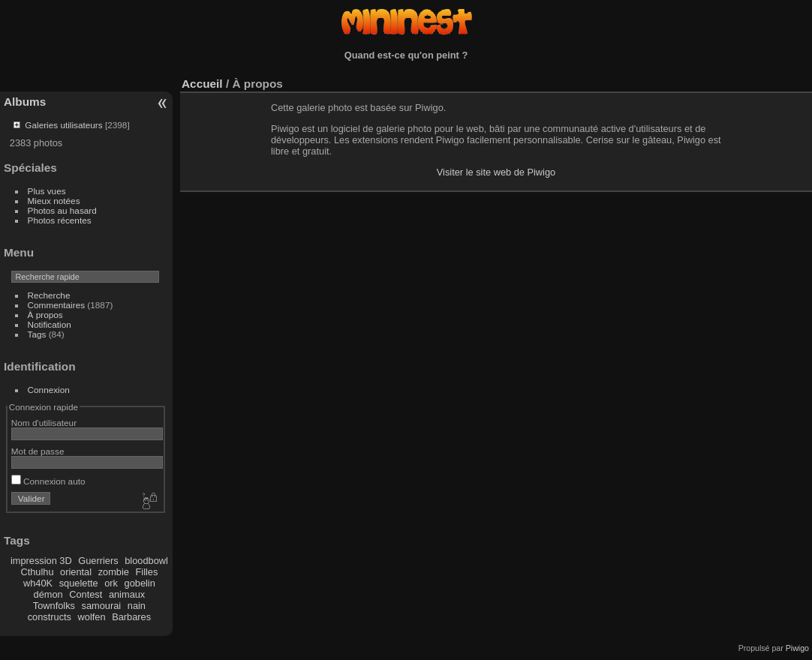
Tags (37, 334)
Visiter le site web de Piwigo (496, 172)
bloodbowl (146, 561)
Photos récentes (60, 220)
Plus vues (47, 191)
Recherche (49, 295)
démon (48, 594)
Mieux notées (54, 201)
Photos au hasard (62, 210)
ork (111, 583)
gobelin (140, 583)
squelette (79, 583)
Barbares (131, 617)
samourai (102, 606)
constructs (50, 617)
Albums (25, 102)
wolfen (92, 617)
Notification (50, 324)
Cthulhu (37, 572)
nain (137, 606)
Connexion (49, 390)
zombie (114, 572)
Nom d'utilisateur (44, 423)
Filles (146, 572)
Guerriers (98, 561)
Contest (86, 594)
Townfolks (54, 606)
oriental (76, 572)
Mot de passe (38, 451)
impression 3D (41, 561)
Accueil (202, 84)
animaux (127, 594)
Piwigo (797, 648)
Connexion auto (48, 481)
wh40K (38, 583)
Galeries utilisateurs (63, 125)
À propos (45, 315)
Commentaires (57, 305)
